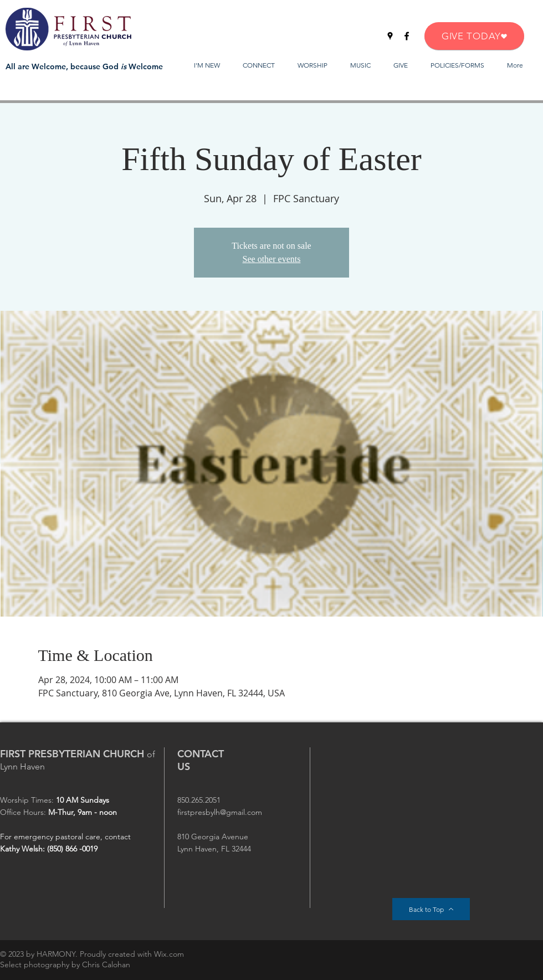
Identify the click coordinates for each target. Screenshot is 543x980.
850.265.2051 (199, 800)
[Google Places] (390, 36)
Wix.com (169, 954)
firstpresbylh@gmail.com (220, 812)
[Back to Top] (431, 909)
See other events (272, 259)
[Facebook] (407, 36)
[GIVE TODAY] (474, 36)
